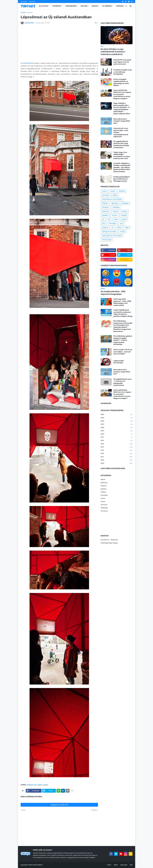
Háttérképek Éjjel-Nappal (109, 543)
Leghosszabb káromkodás (119, 362)
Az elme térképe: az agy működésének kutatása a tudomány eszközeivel (113, 52)
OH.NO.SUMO (28, 63)
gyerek (124, 219)
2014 (117, 447)
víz (103, 219)
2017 (117, 437)
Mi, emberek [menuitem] (107, 6)
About (116, 865)
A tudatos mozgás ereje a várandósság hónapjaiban (123, 72)
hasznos (116, 211)
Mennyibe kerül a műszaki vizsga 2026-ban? (122, 121)
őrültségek (125, 203)
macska (114, 215)
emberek (30, 13)
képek (40, 785)
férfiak (119, 228)
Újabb (24, 810)
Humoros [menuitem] (120, 6)
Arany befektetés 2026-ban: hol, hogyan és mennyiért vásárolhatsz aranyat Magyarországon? (122, 94)
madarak (105, 228)
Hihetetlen (104, 495)
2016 (117, 441)
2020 (117, 434)
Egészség (104, 483)
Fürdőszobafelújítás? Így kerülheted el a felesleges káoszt (122, 179)
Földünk (105, 203)
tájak (127, 228)
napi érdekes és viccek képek (112, 199)
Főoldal (23, 13)
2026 (117, 415)
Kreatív (103, 502)
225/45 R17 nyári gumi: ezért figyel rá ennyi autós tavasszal (122, 62)
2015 (117, 444)
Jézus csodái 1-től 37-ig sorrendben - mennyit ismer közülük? (123, 352)
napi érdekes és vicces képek (112, 236)
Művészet (104, 505)
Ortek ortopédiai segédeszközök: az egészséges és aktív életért (121, 82)
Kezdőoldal (24, 1)
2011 (117, 457)
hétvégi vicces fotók (109, 232)
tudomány (106, 211)
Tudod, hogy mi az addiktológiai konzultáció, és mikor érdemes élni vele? (122, 155)
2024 (117, 421)
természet (106, 195)
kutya (116, 219)
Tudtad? (40, 865)
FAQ (131, 865)
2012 (117, 454)
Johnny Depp (107, 240)
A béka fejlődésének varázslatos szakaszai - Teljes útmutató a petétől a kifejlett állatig (123, 313)
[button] (126, 6)
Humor (103, 498)
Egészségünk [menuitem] (71, 6)
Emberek (104, 486)
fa (113, 228)
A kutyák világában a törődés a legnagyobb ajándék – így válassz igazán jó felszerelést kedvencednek (122, 167)
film (35, 785)
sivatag (122, 232)
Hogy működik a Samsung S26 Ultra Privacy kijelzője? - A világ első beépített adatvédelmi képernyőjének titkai (122, 108)
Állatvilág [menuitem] (43, 6)
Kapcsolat (32, 1)
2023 (117, 424)
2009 (117, 463)
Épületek (104, 489)
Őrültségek (104, 508)
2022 (117, 428)
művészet (105, 207)
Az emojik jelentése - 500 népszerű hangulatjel (113, 293)
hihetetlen (116, 207)
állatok (115, 195)
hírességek (112, 224)
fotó (103, 224)
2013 (117, 450)
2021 (117, 431)
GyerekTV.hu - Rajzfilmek (109, 540)
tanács (125, 211)
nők (109, 219)
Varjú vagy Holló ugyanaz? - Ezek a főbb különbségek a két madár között (122, 302)
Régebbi (94, 810)
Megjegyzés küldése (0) (59, 805)
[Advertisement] (59, 44)
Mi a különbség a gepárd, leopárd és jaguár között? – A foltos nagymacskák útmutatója (123, 340)
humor (104, 191)
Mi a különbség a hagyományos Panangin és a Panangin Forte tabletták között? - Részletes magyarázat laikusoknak (123, 326)
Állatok (103, 479)
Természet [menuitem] (57, 6)
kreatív (45, 785)
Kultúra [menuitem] (84, 6)
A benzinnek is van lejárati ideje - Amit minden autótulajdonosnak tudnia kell (121, 132)
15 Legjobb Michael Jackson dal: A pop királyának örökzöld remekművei (121, 145)
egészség (114, 203)
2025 (117, 418)
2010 (117, 460)
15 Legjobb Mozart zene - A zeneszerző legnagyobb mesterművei (123, 382)
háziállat (124, 215)
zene (122, 224)
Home (109, 865)
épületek (105, 215)
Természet (104, 511)
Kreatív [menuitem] (95, 6)
